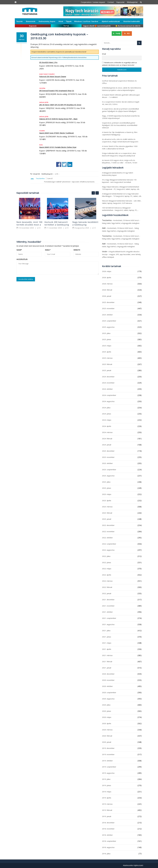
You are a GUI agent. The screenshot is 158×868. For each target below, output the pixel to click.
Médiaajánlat (132, 2)
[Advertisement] (58, 315)
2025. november (108, 308)
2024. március (107, 432)
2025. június (107, 339)
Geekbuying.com (47, 174)
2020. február (107, 736)
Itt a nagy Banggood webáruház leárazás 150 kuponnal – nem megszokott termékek (119, 181)
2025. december (108, 302)
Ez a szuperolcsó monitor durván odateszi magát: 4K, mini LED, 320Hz (121, 103)
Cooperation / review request (93, 2)
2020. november (108, 680)
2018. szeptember (109, 841)
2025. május (107, 346)
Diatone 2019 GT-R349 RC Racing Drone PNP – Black (58, 119)
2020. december (108, 674)
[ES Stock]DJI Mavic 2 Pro (48, 62)
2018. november (108, 829)
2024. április (107, 426)
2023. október (107, 463)
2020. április (107, 723)
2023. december (108, 451)
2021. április (107, 649)
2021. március (107, 655)
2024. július (106, 408)
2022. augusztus (108, 550)
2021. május (107, 643)
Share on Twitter (64, 164)
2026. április (107, 277)
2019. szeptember (109, 767)
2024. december (108, 377)
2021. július (106, 631)
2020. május (107, 717)
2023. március (107, 507)
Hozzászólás (22, 259)
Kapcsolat (120, 2)
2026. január (107, 296)
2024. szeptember (109, 395)
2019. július (106, 779)
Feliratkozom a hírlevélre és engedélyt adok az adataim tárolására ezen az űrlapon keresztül (119, 64)
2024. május (107, 420)
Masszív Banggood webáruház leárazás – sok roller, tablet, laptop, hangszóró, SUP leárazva (122, 202)
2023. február (107, 513)
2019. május (107, 792)
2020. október (107, 686)
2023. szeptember (109, 470)
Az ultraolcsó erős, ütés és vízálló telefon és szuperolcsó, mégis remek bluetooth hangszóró (120, 140)
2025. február (107, 364)
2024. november (108, 383)
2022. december (108, 525)
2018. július (106, 854)
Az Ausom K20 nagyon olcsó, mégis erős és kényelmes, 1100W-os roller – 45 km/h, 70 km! (120, 161)
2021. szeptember (109, 618)
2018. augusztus (108, 847)
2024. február (107, 439)
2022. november (108, 531)
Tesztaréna (40, 178)
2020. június (107, 711)
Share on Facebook (59, 164)
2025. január (107, 370)
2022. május (107, 569)
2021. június (107, 637)
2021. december (108, 600)
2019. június (107, 785)
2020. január (107, 742)
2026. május (107, 271)
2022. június (107, 562)
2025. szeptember (109, 321)
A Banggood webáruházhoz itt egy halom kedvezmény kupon (118, 174)
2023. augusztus (108, 476)
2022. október (107, 538)
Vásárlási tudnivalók (132, 21)
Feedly (117, 33)
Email (48, 250)
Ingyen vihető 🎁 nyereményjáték (97, 26)
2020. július (106, 705)
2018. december (108, 823)
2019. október (107, 761)
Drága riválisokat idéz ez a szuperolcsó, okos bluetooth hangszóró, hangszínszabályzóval (119, 154)
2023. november (108, 457)
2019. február (107, 810)
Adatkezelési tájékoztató (133, 865)
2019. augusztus (108, 773)
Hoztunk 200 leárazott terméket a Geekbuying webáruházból (57, 225)
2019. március (107, 804)
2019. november (108, 754)
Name (19, 250)
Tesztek (19, 21)
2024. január (107, 445)
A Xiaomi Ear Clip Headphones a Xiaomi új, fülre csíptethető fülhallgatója (120, 133)
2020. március (107, 730)
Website (77, 250)
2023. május (107, 494)
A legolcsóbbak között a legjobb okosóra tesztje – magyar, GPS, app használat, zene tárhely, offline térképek (122, 254)
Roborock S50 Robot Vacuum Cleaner (53, 77)
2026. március (107, 284)
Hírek (61, 21)
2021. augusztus (108, 624)
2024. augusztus (108, 401)
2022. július (106, 556)
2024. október (107, 389)
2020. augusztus (108, 699)
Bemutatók (31, 21)
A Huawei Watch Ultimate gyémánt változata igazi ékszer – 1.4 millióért (121, 96)
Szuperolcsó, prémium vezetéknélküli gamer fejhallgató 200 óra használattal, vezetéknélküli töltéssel (120, 125)
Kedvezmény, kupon (47, 21)
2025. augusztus (108, 327)
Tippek (69, 21)
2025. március (107, 358)
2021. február (107, 661)
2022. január (107, 593)
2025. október (107, 315)
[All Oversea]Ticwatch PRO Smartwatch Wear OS (57, 91)
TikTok (66, 26)
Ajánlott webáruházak (111, 21)
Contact (111, 2)
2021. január (107, 668)
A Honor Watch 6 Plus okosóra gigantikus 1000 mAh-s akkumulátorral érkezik (120, 147)
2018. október (107, 835)
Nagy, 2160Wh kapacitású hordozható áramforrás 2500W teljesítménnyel (121, 117)
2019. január (107, 816)
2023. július (106, 482)
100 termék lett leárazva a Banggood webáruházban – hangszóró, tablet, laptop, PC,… (120, 209)
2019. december (108, 748)
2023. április (107, 500)
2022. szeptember (109, 544)
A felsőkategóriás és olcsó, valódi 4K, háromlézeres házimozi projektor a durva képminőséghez (122, 89)
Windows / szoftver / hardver (86, 21)
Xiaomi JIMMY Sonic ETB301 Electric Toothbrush (57, 133)
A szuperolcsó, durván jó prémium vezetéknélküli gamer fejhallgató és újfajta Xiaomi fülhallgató (120, 110)
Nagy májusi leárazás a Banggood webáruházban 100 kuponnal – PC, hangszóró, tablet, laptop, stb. (121, 188)
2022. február (107, 587)
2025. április (107, 352)
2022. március (107, 581)
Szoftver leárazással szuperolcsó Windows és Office (119, 82)
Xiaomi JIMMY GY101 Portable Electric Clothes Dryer (58, 147)
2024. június (107, 414)
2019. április (107, 798)
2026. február (107, 290)
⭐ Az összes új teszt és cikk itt (128, 26)
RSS (127, 33)
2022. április (107, 575)
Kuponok (33, 26)
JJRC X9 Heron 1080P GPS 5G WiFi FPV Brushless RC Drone (60, 105)
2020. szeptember (109, 692)
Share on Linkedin (70, 164)
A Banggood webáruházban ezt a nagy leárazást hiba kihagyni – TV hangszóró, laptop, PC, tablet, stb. (122, 195)
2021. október (107, 612)
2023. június (107, 488)
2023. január (107, 519)
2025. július (106, 333)
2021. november (108, 606)
